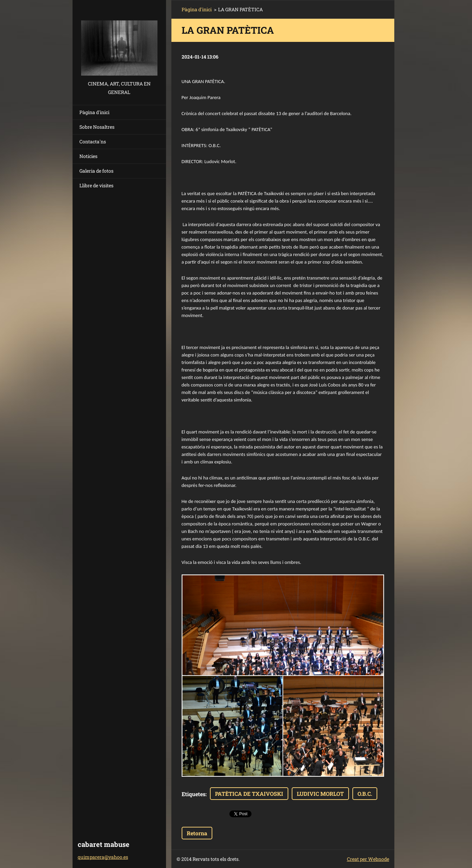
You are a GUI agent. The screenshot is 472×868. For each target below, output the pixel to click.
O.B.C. (365, 794)
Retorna (197, 833)
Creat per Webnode (368, 859)
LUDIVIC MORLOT (320, 794)
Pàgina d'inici (94, 112)
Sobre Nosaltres (97, 127)
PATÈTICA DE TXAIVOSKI (249, 794)
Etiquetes (194, 794)
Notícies (88, 156)
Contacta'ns (93, 141)
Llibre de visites (96, 185)
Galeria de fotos (96, 171)
